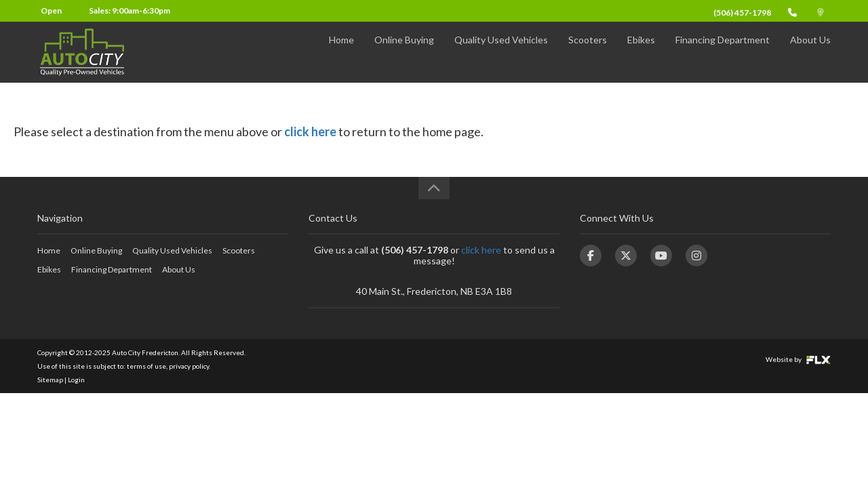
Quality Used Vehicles (501, 52)
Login (76, 380)
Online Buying (404, 52)
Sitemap (50, 380)
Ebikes (641, 52)
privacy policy (189, 366)
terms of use (146, 366)
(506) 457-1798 (742, 13)
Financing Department (723, 52)
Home (341, 52)
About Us (810, 52)
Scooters (588, 52)
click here (310, 131)
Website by (798, 359)
